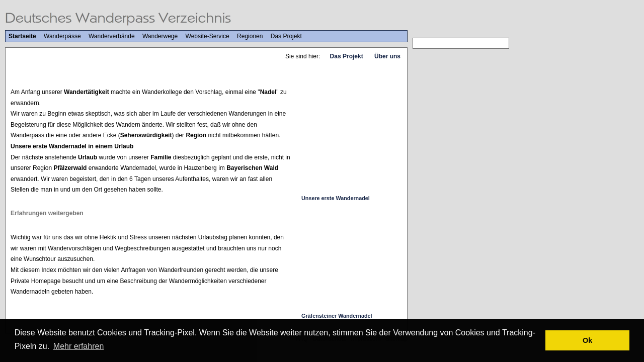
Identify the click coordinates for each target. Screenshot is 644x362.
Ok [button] (587, 340)
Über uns (387, 56)
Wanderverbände (112, 36)
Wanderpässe (62, 36)
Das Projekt (286, 36)
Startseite (22, 36)
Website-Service (208, 36)
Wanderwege (160, 36)
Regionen (250, 36)
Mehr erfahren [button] (79, 346)
